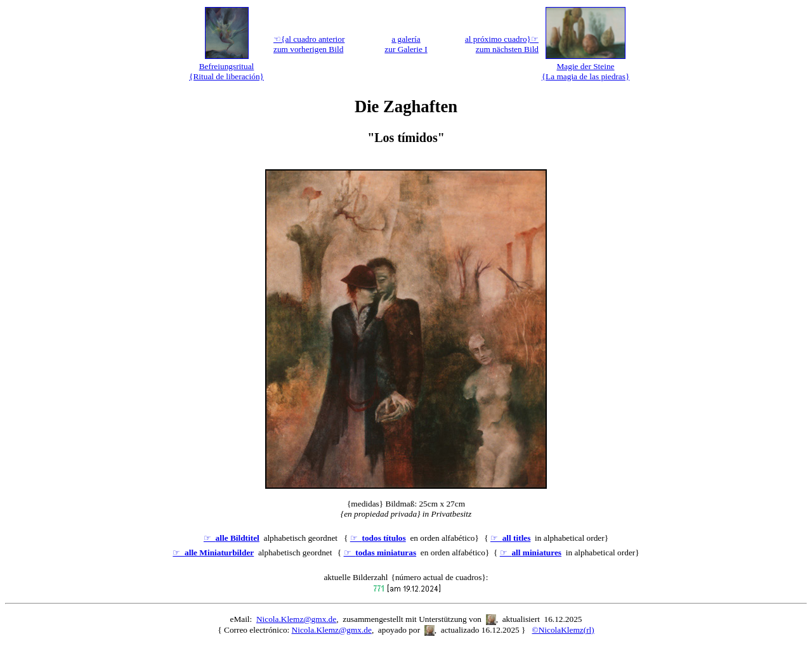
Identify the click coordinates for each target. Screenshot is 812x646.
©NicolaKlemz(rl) (563, 630)
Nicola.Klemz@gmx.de (296, 619)
